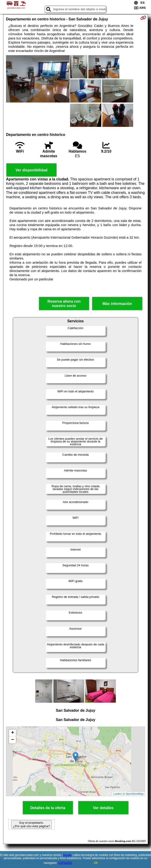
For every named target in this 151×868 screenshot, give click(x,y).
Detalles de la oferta (48, 808)
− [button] (13, 740)
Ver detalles (103, 808)
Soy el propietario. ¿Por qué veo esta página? (31, 824)
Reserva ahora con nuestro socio (64, 304)
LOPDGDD (65, 863)
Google (67, 855)
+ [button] (13, 733)
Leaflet (117, 794)
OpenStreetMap (135, 794)
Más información (117, 304)
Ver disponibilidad (31, 170)
